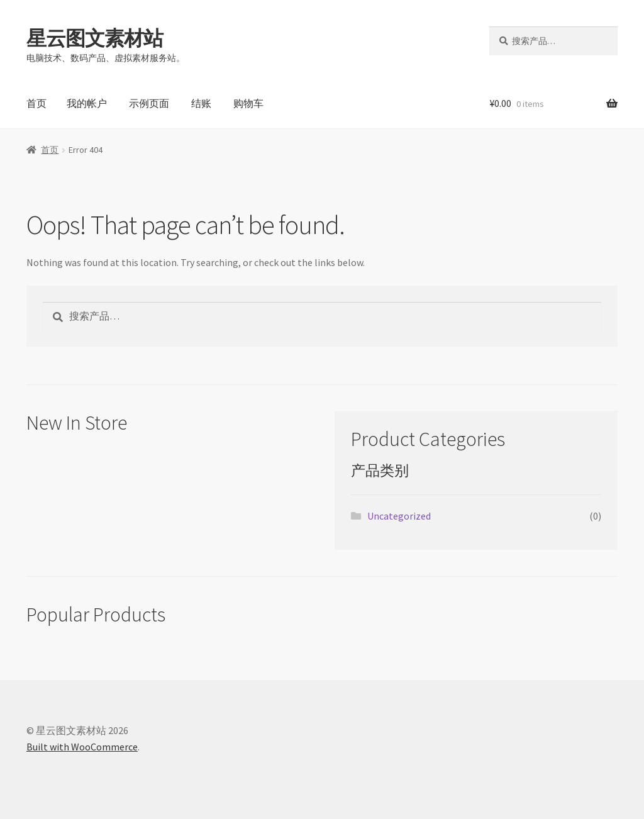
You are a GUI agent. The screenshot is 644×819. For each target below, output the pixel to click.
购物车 (248, 103)
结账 (201, 103)
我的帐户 (87, 103)
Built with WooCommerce (82, 747)
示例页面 (149, 103)
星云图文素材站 (95, 38)
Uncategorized (399, 516)
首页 (36, 103)
